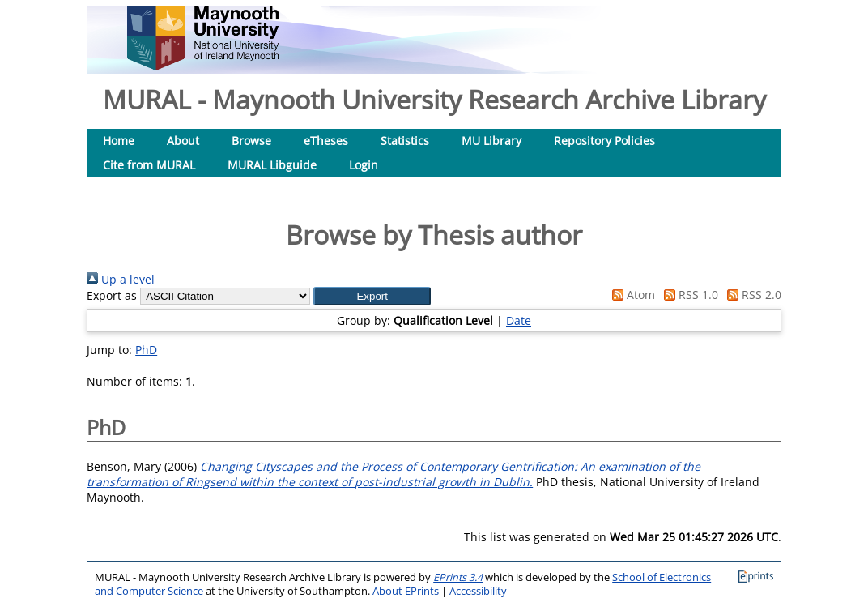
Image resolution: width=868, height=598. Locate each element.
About (183, 141)
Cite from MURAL (149, 165)
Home (119, 141)
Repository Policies (604, 141)
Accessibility (478, 591)
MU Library (491, 141)
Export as (112, 295)
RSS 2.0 (751, 295)
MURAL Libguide (272, 165)
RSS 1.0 (688, 295)
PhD (146, 350)
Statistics (405, 141)
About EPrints (406, 591)
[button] (372, 296)
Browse (251, 141)
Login (364, 165)
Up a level (121, 279)
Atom (631, 295)
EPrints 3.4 (458, 577)
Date (519, 320)
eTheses (326, 141)
